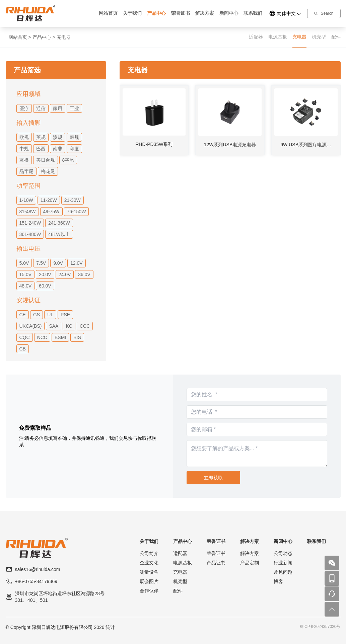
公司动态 (283, 553)
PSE (65, 315)
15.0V (26, 274)
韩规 (74, 137)
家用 (58, 108)
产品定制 (250, 563)
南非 (58, 149)
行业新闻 (283, 563)
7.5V (41, 263)
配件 (336, 37)
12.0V (77, 263)
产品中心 (156, 13)
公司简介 (149, 553)
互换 (24, 160)
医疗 (24, 108)
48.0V (26, 286)
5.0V (24, 263)
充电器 (64, 37)
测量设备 (149, 572)
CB (23, 349)
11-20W (49, 200)
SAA (54, 326)
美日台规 (46, 160)
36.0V (84, 274)
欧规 (24, 137)
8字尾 (68, 160)
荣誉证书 (181, 13)
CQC (25, 337)
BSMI (60, 337)
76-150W (77, 212)
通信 (41, 108)
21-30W (73, 200)
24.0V (65, 274)
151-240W (30, 223)
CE (23, 315)
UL (50, 315)
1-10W (26, 200)
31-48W (28, 212)
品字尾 (26, 171)
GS (37, 315)
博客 (278, 581)
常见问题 (283, 572)
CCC (85, 326)
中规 (24, 149)
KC (69, 326)
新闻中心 (229, 13)
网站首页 (108, 13)
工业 (74, 108)
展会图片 (149, 581)
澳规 (58, 137)
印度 (74, 149)
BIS (77, 337)
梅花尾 (48, 171)
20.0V (45, 274)
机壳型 (319, 37)
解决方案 (205, 13)
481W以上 (59, 234)
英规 (41, 137)
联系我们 (253, 13)
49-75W (51, 212)
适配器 (256, 37)
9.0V (58, 263)
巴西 (41, 149)
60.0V (45, 286)
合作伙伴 (149, 591)
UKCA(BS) (31, 326)
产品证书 (216, 563)
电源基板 (278, 37)
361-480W (30, 234)
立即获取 (213, 478)
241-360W (59, 223)
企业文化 (149, 563)
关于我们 (132, 13)
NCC (42, 337)
